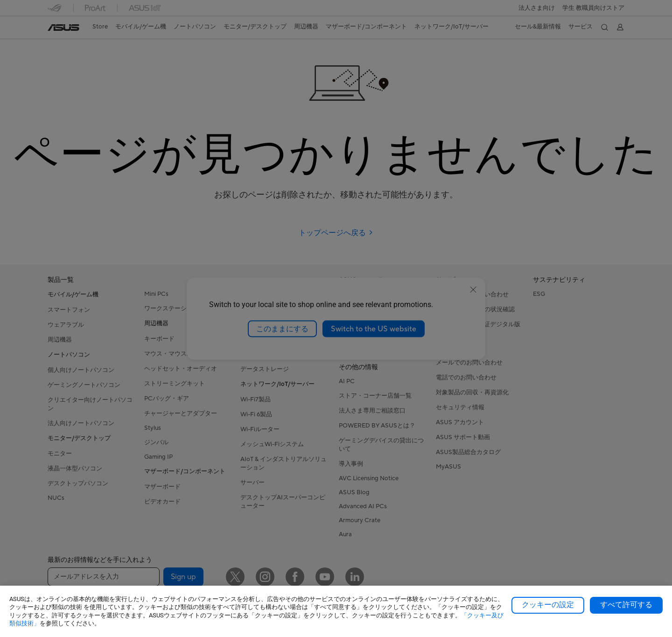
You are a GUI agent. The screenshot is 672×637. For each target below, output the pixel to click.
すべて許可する (626, 605)
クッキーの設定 (548, 605)
